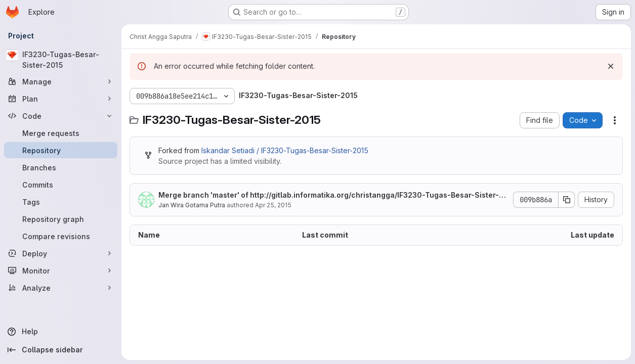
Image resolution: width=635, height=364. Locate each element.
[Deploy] (61, 253)
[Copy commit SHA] (567, 200)
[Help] (61, 332)
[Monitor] (61, 270)
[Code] (61, 116)
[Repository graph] (61, 219)
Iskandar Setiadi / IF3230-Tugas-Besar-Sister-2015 (285, 150)
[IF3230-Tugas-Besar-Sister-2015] (61, 60)
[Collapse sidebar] (61, 350)
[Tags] (61, 202)
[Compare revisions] (61, 236)
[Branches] (61, 167)
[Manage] (61, 81)
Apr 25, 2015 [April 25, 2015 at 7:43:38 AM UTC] (273, 205)
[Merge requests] (61, 133)
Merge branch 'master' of (332, 195)
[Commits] (61, 185)
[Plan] (61, 99)
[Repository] (61, 150)
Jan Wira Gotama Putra (192, 205)
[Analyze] (61, 288)
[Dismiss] (611, 66)
